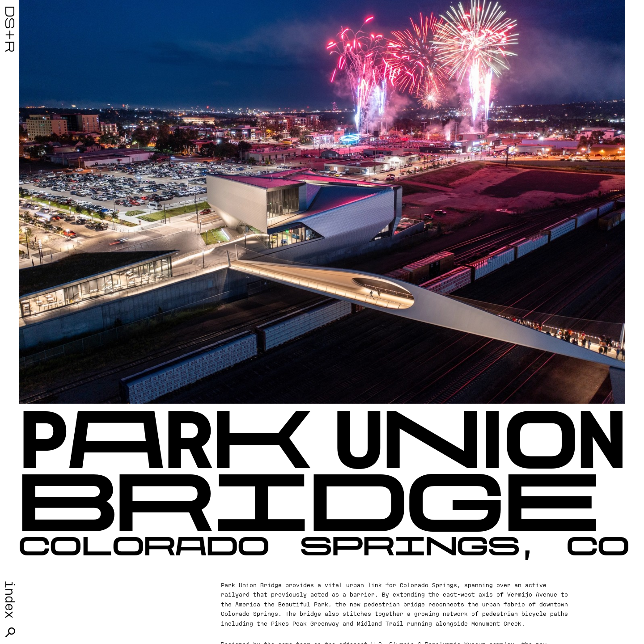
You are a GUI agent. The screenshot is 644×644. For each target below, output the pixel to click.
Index (10, 599)
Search (11, 632)
